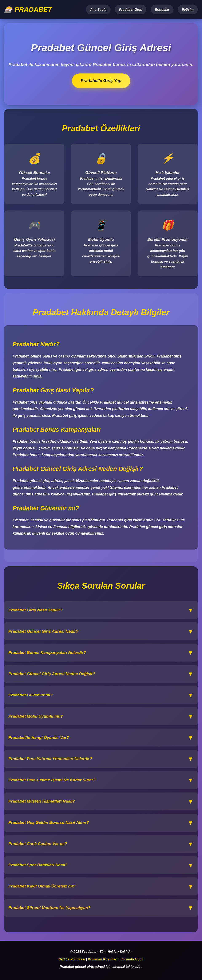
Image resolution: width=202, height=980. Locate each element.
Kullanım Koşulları (103, 959)
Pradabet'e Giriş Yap (101, 81)
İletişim (188, 10)
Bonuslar (162, 10)
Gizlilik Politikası (72, 959)
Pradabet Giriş (130, 10)
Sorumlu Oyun (132, 959)
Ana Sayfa (98, 10)
